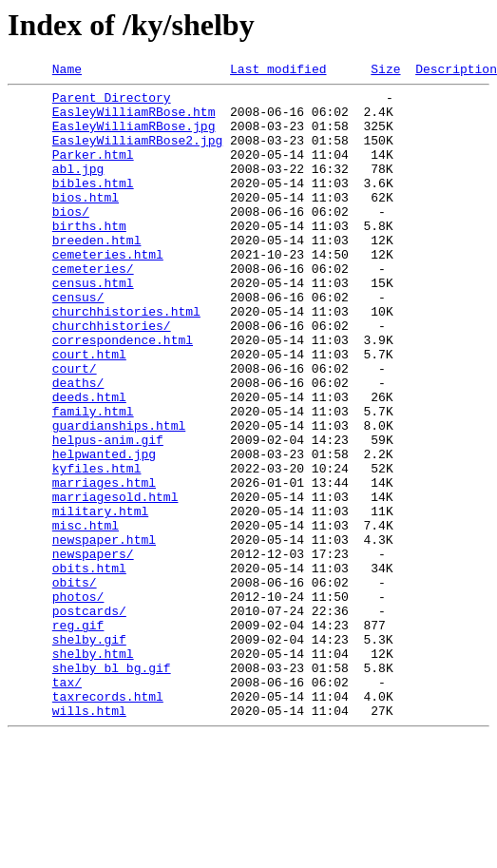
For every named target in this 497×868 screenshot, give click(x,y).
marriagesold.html (115, 582)
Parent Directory (112, 103)
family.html (93, 479)
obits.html (89, 667)
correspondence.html (123, 394)
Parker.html (93, 171)
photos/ (78, 702)
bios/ (71, 240)
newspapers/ (93, 650)
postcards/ (89, 719)
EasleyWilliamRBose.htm (134, 120)
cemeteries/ (93, 308)
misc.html (86, 616)
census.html (93, 325)
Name (67, 71)
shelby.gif (89, 753)
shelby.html (93, 770)
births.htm (89, 257)
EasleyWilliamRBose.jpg (134, 137)
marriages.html (104, 565)
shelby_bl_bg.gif (112, 787)
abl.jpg (78, 188)
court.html (89, 411)
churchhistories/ (112, 376)
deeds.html (89, 462)
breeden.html (97, 274)
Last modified (278, 71)
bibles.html (93, 205)
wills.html (89, 839)
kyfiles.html (97, 548)
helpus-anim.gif (108, 513)
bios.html (86, 222)
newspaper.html (104, 633)
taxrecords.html (108, 821)
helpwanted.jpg (104, 530)
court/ (75, 428)
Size (385, 71)
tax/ (67, 804)
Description (456, 71)
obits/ (75, 685)
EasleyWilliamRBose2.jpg (137, 154)
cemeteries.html (108, 291)
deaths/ (78, 445)
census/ (78, 342)
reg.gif (78, 736)
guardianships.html (119, 496)
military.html (100, 599)
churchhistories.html (126, 359)
